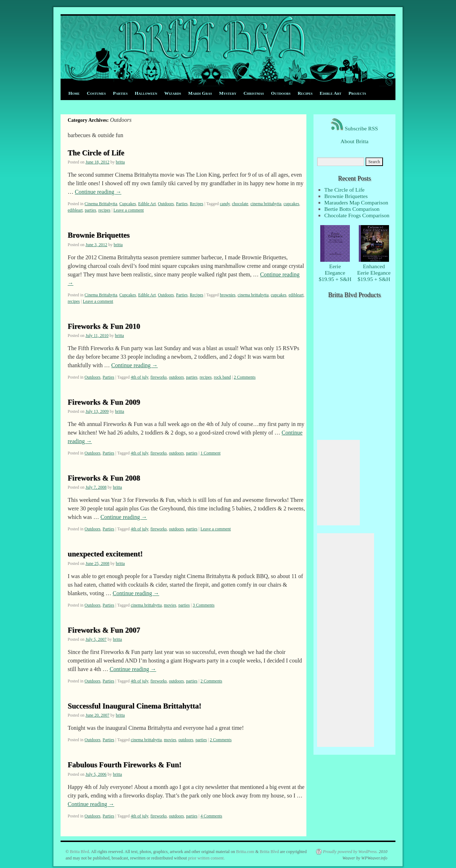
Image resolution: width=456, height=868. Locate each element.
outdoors (176, 377)
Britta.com (245, 852)
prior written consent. (206, 858)
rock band (222, 377)
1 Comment (211, 453)
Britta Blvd (79, 852)
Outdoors (281, 93)
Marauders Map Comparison (356, 202)
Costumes (96, 93)
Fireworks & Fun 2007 (104, 630)
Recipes (305, 93)
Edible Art (330, 93)
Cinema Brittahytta (101, 204)
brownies (228, 295)
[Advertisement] (338, 483)
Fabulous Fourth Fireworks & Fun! (125, 765)
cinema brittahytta (266, 204)
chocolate (240, 204)
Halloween (146, 93)
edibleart (75, 210)
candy (225, 204)
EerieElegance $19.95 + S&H (335, 269)
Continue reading (98, 192)
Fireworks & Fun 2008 (104, 478)
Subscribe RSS (354, 128)
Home (74, 93)
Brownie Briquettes (99, 235)
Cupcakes (128, 204)
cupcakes (291, 204)
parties (90, 210)
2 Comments (245, 377)
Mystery (228, 93)
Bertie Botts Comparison (352, 209)
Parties (120, 93)
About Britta (354, 141)
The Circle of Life (96, 153)
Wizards (173, 93)
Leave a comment (128, 210)
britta (120, 162)
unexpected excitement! (105, 554)
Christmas (253, 93)
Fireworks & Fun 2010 (104, 326)
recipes (104, 210)
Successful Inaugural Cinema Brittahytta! (134, 706)
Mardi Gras (200, 93)
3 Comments (204, 605)
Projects (357, 93)
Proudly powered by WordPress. (350, 852)
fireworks (159, 377)
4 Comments (211, 816)
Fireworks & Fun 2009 (104, 402)
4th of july (139, 377)
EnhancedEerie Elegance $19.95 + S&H (374, 269)
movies (170, 605)
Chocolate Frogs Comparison (357, 215)
